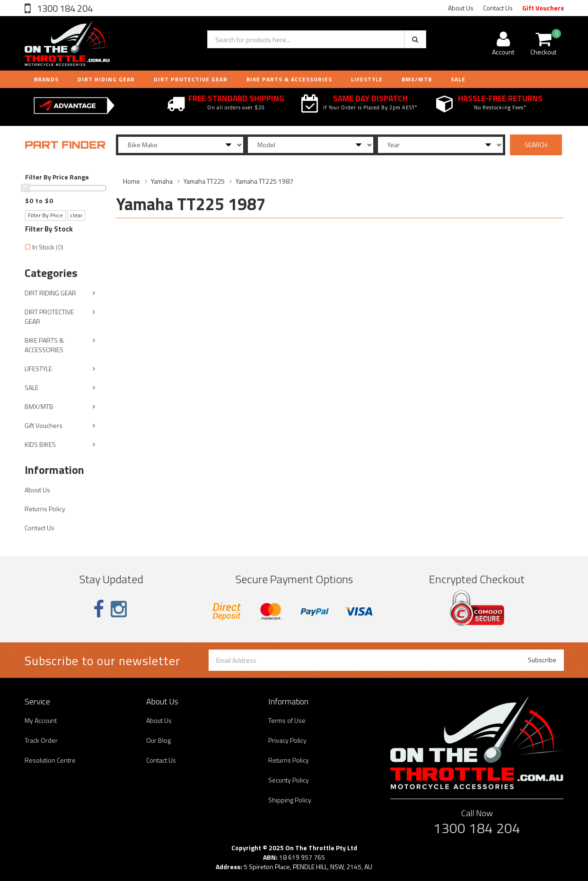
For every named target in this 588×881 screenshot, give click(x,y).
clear (76, 215)
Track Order (41, 740)
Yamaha (162, 181)
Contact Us (498, 8)
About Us (461, 8)
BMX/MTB (417, 79)
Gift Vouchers (543, 8)
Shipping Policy (290, 800)
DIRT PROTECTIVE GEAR (191, 79)
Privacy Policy (287, 740)
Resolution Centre (50, 760)
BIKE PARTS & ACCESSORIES (289, 79)
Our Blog (158, 740)
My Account (41, 720)
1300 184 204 (64, 8)
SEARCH (536, 145)
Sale (458, 79)
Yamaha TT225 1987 (264, 181)
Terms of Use (287, 720)
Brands (46, 79)
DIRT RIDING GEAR (106, 79)
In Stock (48, 247)
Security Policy (289, 780)
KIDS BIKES (40, 444)
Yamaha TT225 (204, 181)
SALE (31, 387)
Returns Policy (45, 509)
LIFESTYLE (367, 79)
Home (132, 181)
